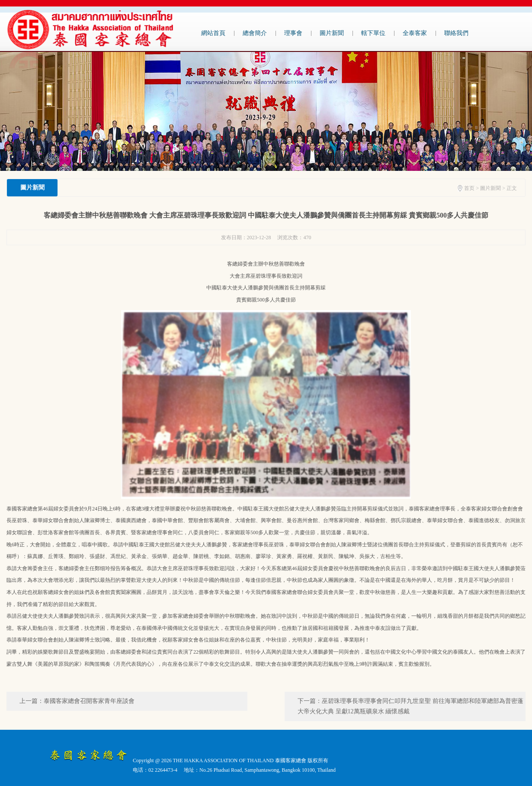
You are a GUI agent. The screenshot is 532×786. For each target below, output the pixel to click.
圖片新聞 (332, 33)
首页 (469, 188)
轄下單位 (373, 33)
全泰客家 (415, 33)
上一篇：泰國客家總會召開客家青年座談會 (77, 701)
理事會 (293, 33)
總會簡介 (255, 33)
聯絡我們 (456, 33)
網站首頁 (213, 33)
